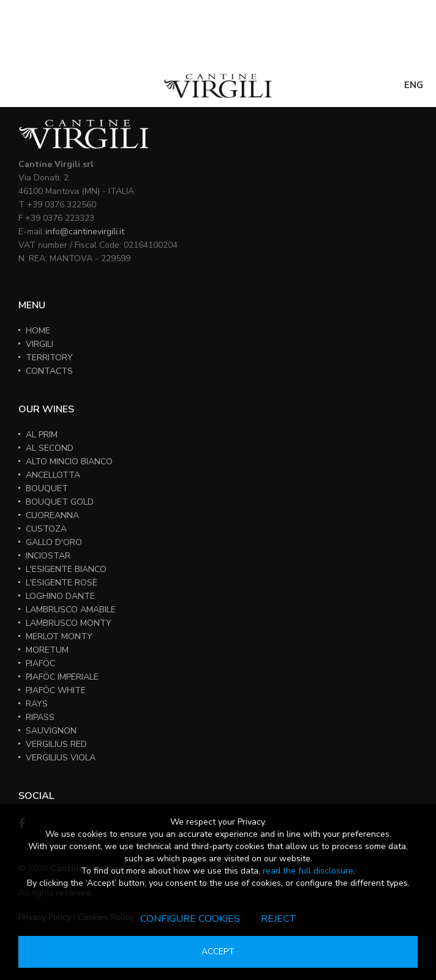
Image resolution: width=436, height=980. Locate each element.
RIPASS (40, 717)
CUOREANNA (52, 515)
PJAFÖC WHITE (56, 690)
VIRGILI (39, 344)
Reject (279, 919)
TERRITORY (49, 358)
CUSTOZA (46, 529)
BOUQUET (47, 488)
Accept (218, 952)
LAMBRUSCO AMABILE (71, 610)
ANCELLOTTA (53, 475)
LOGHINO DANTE (60, 596)
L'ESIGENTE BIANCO (66, 569)
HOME (38, 331)
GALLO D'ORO (54, 542)
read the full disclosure (308, 871)
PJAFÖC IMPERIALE (62, 677)
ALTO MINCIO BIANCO (69, 462)
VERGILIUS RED (56, 744)
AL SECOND (50, 448)
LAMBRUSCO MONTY (69, 623)
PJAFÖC (40, 663)
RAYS (37, 704)
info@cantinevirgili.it (85, 232)
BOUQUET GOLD (60, 502)
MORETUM (47, 650)
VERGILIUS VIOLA (61, 758)
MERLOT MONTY (59, 637)
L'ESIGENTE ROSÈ (62, 583)
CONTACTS (49, 371)
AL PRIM (42, 435)
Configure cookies (190, 919)
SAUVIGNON (51, 731)
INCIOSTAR (48, 556)
